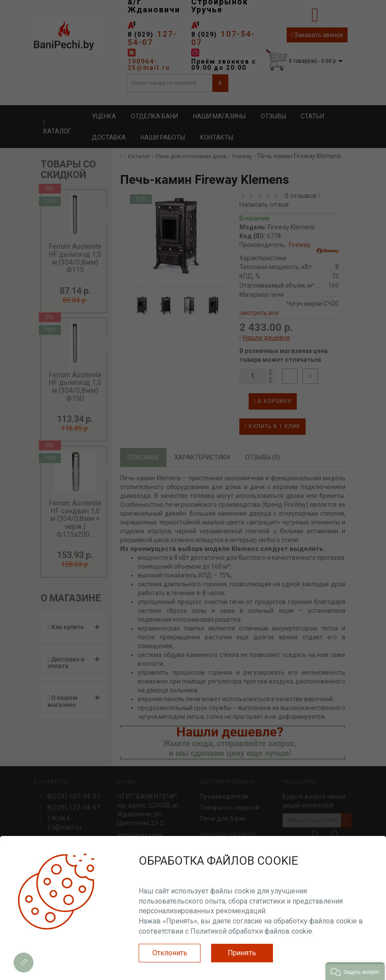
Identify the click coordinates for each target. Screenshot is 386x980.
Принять (242, 953)
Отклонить (170, 953)
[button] (355, 971)
